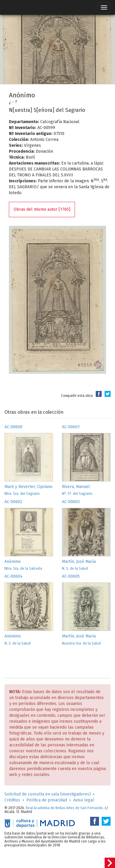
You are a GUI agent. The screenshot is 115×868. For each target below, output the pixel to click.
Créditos (12, 800)
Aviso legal (84, 800)
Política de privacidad (47, 800)
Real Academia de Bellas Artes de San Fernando (64, 808)
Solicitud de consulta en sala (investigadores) (48, 794)
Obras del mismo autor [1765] (42, 209)
